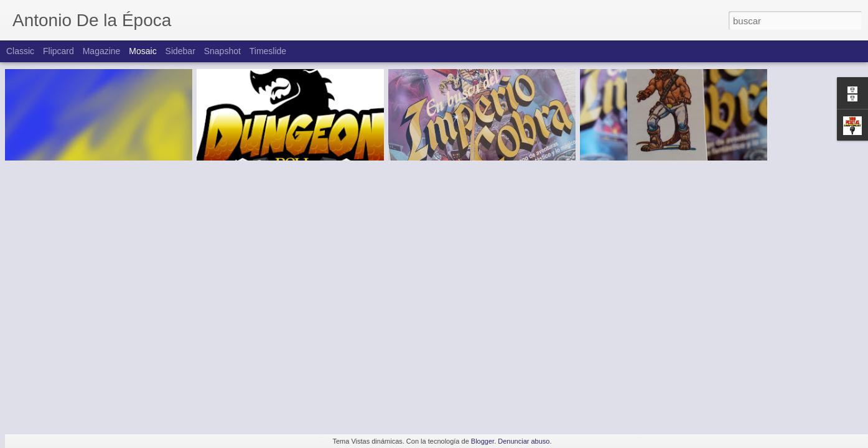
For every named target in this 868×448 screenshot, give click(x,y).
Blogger (483, 441)
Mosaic (142, 51)
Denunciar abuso (524, 441)
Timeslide (268, 51)
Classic (20, 51)
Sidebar (180, 51)
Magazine (102, 51)
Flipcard (58, 51)
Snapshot (222, 51)
